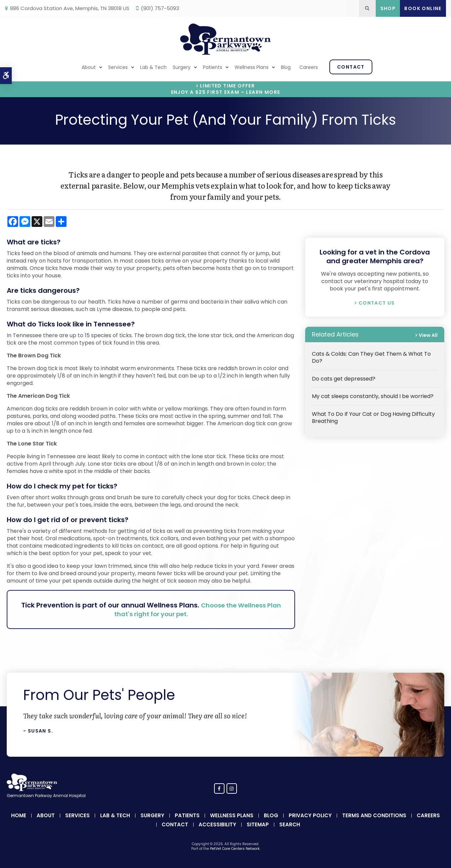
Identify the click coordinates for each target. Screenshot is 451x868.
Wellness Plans (252, 67)
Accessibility (217, 824)
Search (290, 824)
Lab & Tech (153, 67)
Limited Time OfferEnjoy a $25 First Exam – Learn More (226, 89)
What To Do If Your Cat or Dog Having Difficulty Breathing (373, 418)
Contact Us (377, 303)
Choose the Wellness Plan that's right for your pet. (189, 609)
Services (118, 67)
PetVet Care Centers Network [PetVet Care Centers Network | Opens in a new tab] (235, 849)
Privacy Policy (310, 815)
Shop (388, 8)
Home (19, 815)
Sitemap (258, 824)
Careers (309, 67)
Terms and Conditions (374, 815)
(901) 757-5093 (160, 8)
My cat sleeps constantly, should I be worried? (373, 396)
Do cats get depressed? (344, 379)
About (89, 67)
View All (428, 335)
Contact (351, 67)
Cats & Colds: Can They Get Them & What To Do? (371, 357)
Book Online (423, 8)
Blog (286, 67)
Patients (213, 67)
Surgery (182, 67)
